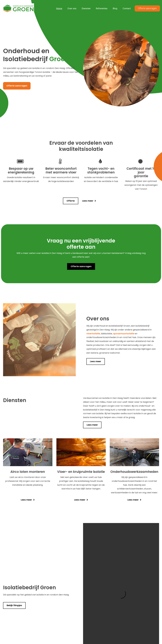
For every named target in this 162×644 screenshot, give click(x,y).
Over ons (72, 8)
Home (59, 8)
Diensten (86, 8)
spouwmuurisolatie (124, 334)
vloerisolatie (93, 334)
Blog (115, 8)
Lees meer (88, 201)
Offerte (71, 201)
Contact (127, 8)
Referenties (102, 8)
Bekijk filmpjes (14, 605)
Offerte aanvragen (147, 8)
